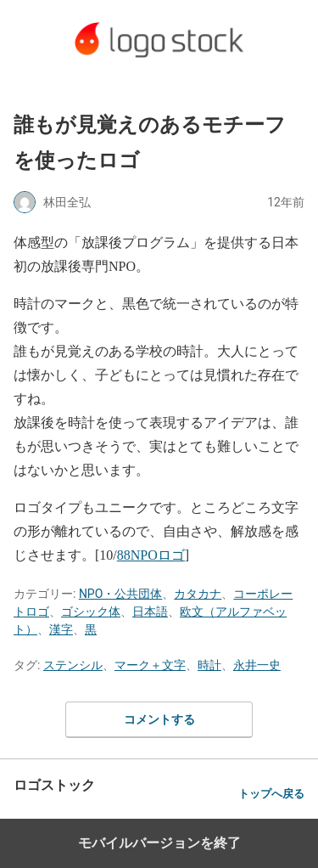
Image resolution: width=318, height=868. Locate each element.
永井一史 (257, 665)
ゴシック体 (91, 612)
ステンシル (73, 665)
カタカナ (198, 594)
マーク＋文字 (150, 665)
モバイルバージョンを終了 (159, 843)
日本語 (150, 612)
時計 (209, 665)
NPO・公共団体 (120, 594)
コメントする (159, 719)
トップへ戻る (271, 794)
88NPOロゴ (151, 555)
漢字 (61, 629)
